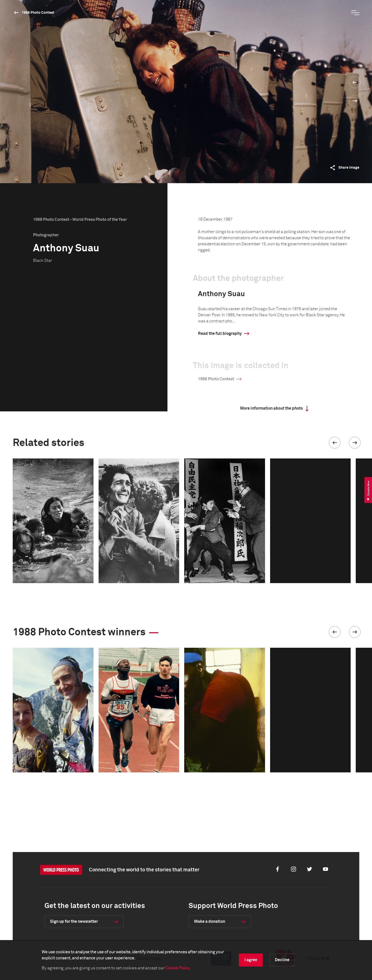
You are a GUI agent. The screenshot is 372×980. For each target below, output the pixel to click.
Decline (282, 960)
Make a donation (210, 921)
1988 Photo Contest (38, 13)
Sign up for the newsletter (74, 921)
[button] (335, 443)
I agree (251, 960)
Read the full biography (220, 334)
